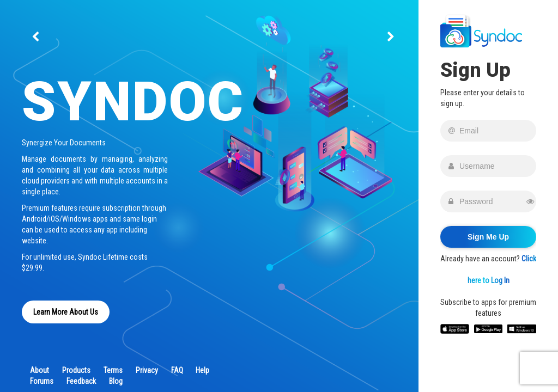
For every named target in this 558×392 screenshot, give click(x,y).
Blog (116, 381)
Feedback (81, 381)
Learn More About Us (66, 312)
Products (76, 370)
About (40, 370)
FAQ (177, 370)
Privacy (147, 370)
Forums (42, 381)
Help (202, 370)
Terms (113, 370)
